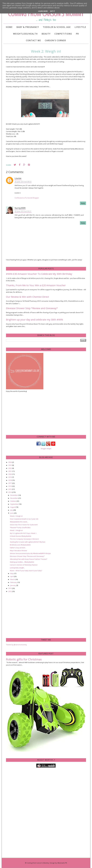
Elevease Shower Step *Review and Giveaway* (32, 308)
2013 (10, 588)
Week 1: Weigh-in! (16, 530)
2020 (10, 474)
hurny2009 (20, 208)
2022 (10, 468)
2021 (10, 471)
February (14, 582)
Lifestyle (80, 27)
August (13, 507)
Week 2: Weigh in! (16, 516)
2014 (10, 492)
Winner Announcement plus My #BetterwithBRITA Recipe (30, 553)
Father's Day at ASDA (18, 548)
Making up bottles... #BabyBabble (22, 562)
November (14, 498)
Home (9, 27)
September (15, 504)
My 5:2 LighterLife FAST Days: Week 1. (23, 533)
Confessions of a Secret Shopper (27, 198)
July (12, 510)
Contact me (33, 40)
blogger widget (46, 449)
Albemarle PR (62, 863)
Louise (18, 178)
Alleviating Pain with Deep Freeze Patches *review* (29, 559)
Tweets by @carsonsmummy (16, 645)
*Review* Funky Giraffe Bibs (20, 527)
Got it (52, 11)
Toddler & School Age (57, 27)
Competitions (63, 34)
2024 (10, 462)
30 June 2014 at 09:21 (23, 211)
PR (77, 34)
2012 (10, 591)
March (13, 579)
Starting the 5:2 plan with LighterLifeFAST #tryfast (28, 542)
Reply (83, 203)
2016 (10, 486)
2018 (10, 480)
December (14, 495)
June (12, 513)
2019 (10, 477)
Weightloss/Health (25, 34)
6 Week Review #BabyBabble (21, 536)
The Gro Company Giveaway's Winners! (24, 539)
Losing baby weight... (17, 568)
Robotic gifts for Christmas (24, 659)
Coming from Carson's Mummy (38, 863)
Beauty (46, 34)
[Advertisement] (24, 413)
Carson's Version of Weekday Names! (24, 565)
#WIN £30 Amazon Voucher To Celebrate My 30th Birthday (39, 274)
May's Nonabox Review (18, 551)
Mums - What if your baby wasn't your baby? (26, 571)
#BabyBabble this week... (19, 522)
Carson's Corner (55, 40)
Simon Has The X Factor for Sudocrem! (24, 525)
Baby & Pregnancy (28, 27)
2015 (10, 489)
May (12, 573)
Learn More (43, 11)
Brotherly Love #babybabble (20, 545)
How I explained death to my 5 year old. (24, 519)
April (12, 576)
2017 (10, 483)
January (13, 585)
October (13, 501)
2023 (10, 465)
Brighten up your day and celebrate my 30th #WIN (34, 320)
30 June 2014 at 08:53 (23, 182)
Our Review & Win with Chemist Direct (27, 297)
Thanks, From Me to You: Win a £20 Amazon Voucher (36, 285)
